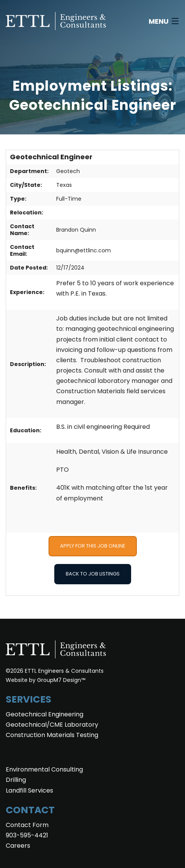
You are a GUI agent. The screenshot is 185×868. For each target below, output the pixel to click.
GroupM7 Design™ (61, 680)
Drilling (16, 780)
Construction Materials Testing (52, 735)
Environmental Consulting (44, 769)
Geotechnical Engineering (45, 714)
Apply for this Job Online (93, 546)
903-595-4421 (27, 835)
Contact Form (27, 825)
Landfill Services (29, 790)
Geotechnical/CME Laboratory (52, 725)
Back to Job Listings (93, 574)
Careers (18, 846)
